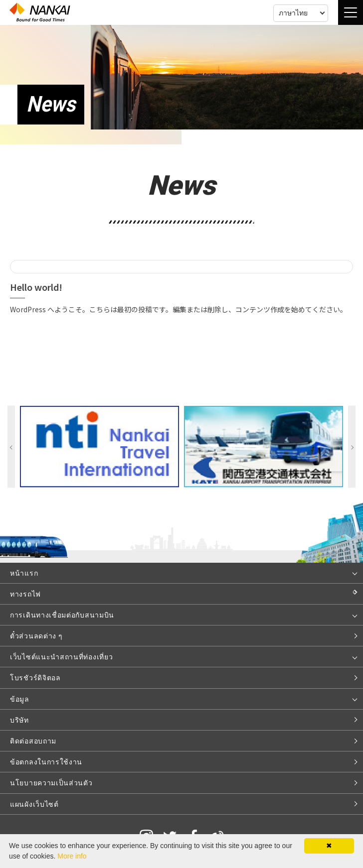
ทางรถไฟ (25, 594)
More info (72, 856)
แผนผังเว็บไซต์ (34, 804)
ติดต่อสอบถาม (33, 741)
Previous (11, 447)
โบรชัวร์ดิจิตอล (35, 677)
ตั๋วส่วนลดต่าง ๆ (36, 635)
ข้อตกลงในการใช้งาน (46, 761)
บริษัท (19, 720)
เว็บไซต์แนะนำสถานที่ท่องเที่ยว (61, 656)
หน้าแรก (24, 573)
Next (352, 447)
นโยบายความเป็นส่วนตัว (51, 782)
